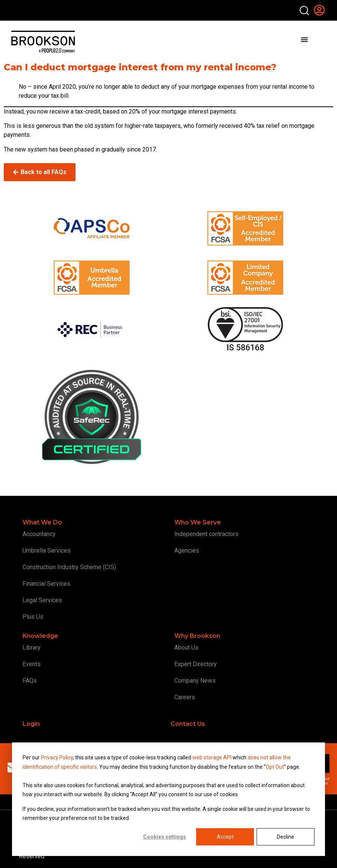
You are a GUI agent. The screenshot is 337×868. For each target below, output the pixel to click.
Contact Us (188, 724)
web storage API (212, 757)
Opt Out (275, 767)
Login (31, 724)
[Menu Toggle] (304, 39)
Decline (286, 837)
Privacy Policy (57, 757)
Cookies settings (165, 837)
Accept (225, 837)
